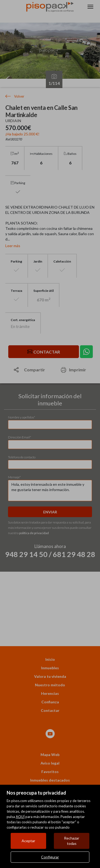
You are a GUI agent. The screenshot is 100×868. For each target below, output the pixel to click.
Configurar (50, 857)
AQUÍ (20, 817)
